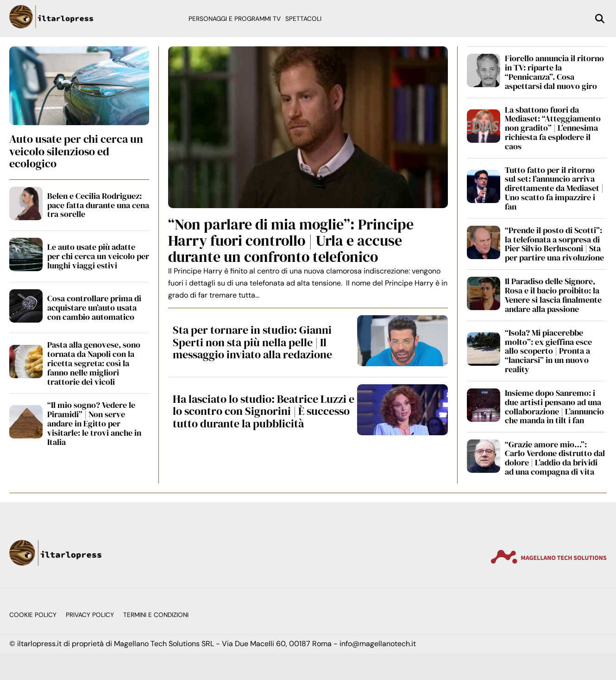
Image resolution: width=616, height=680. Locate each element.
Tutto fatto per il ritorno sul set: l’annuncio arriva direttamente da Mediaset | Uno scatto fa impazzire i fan (554, 188)
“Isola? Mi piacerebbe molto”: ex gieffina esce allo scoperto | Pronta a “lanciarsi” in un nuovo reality (548, 351)
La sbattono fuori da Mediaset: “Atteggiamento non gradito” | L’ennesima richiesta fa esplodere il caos (553, 128)
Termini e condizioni (156, 615)
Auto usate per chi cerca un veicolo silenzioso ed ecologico (76, 151)
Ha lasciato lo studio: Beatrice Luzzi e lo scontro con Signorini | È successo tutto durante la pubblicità (264, 411)
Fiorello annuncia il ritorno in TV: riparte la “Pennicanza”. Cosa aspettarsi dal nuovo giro (554, 72)
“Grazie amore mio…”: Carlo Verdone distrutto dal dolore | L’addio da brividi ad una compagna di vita (555, 458)
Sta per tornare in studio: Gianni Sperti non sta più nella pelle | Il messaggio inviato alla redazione (252, 342)
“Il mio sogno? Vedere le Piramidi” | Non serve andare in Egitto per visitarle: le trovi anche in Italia (94, 423)
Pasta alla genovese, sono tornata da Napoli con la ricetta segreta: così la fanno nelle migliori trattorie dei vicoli (94, 363)
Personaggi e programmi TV (235, 19)
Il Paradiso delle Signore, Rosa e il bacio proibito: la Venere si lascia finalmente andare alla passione (553, 295)
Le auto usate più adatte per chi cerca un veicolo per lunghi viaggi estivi (98, 256)
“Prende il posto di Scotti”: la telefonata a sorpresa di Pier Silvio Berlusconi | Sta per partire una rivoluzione (554, 244)
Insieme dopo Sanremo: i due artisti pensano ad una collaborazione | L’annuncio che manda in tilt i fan (554, 407)
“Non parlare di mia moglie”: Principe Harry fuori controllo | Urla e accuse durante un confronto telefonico (291, 241)
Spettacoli (303, 19)
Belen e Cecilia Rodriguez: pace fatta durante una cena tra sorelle (98, 205)
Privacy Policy (90, 615)
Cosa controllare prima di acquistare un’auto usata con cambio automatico (94, 308)
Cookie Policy (33, 615)
